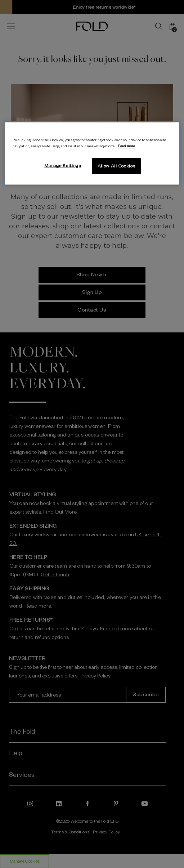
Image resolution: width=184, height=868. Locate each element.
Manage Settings (63, 165)
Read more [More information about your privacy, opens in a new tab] (126, 146)
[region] (92, 153)
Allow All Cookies (116, 166)
